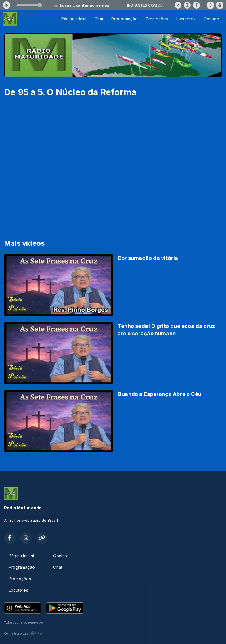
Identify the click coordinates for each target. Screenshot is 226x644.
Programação (124, 19)
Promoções (157, 19)
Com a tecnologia (24, 633)
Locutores (186, 19)
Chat (99, 19)
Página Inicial (74, 19)
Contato (211, 19)
